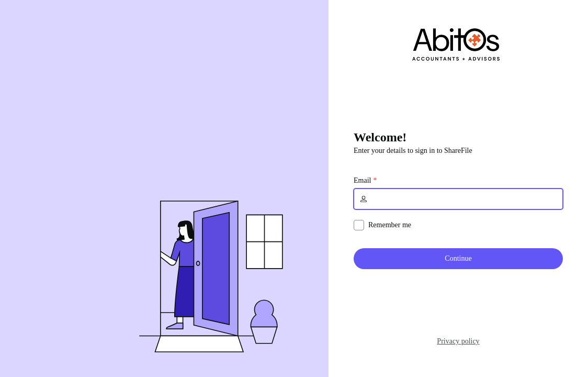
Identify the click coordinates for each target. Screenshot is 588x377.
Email (362, 181)
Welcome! (380, 137)
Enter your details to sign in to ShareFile (413, 151)
